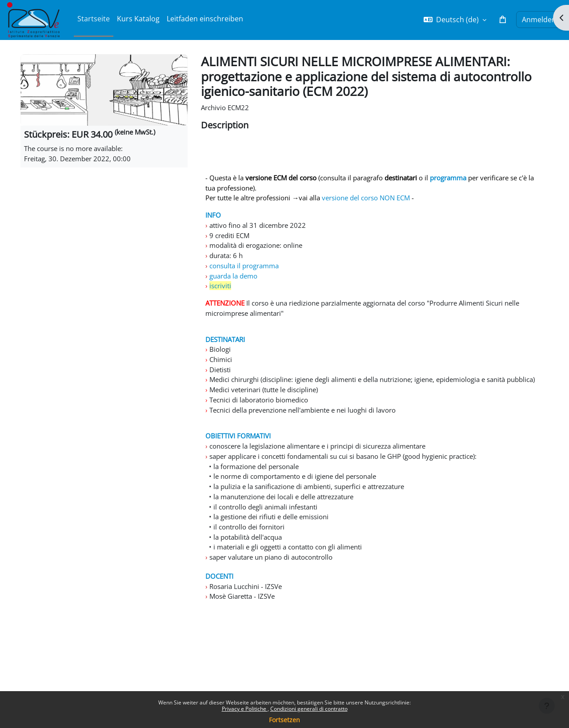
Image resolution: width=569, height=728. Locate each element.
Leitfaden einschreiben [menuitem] (205, 19)
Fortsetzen (284, 720)
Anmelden (539, 20)
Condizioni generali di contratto (309, 709)
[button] (455, 20)
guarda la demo (235, 283)
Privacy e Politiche (245, 709)
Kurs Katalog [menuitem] (138, 19)
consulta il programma (247, 272)
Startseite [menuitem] (94, 19)
